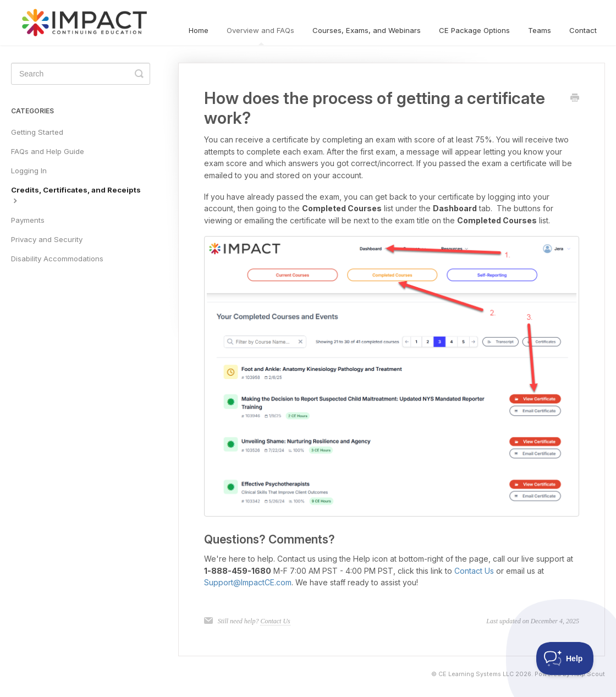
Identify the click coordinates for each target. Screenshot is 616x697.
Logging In (29, 171)
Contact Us (474, 571)
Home (199, 30)
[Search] (81, 74)
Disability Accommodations (57, 259)
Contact (583, 30)
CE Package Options (474, 30)
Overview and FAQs (260, 35)
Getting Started (37, 132)
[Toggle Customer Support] (565, 658)
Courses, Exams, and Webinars (367, 30)
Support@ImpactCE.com (248, 582)
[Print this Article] (575, 98)
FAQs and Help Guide (48, 151)
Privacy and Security (47, 239)
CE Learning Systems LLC (476, 674)
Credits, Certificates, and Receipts (76, 195)
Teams (540, 30)
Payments (28, 220)
